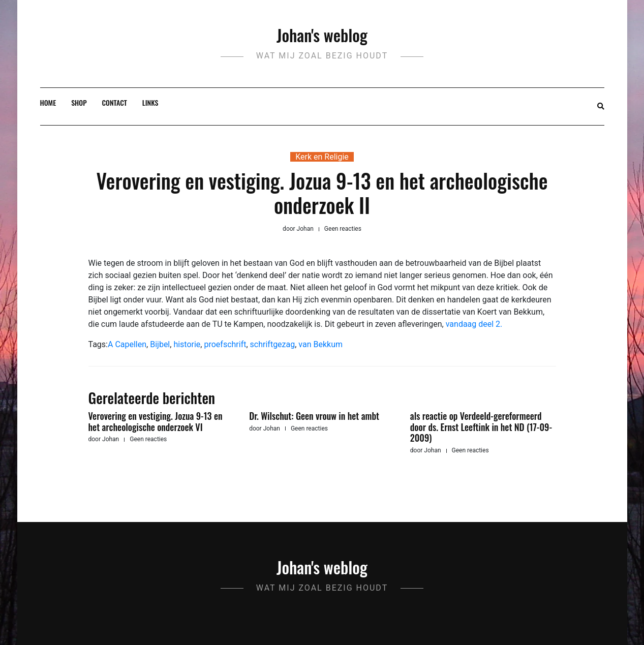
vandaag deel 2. (474, 324)
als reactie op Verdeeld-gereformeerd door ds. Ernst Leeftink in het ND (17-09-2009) (481, 427)
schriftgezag (273, 344)
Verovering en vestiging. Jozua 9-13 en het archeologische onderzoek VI (156, 421)
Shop (79, 102)
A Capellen (127, 344)
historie (187, 344)
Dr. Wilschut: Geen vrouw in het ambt (314, 416)
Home (48, 102)
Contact (115, 102)
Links (150, 102)
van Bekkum (320, 344)
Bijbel (160, 344)
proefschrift (225, 344)
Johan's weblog (322, 35)
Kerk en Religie (322, 157)
